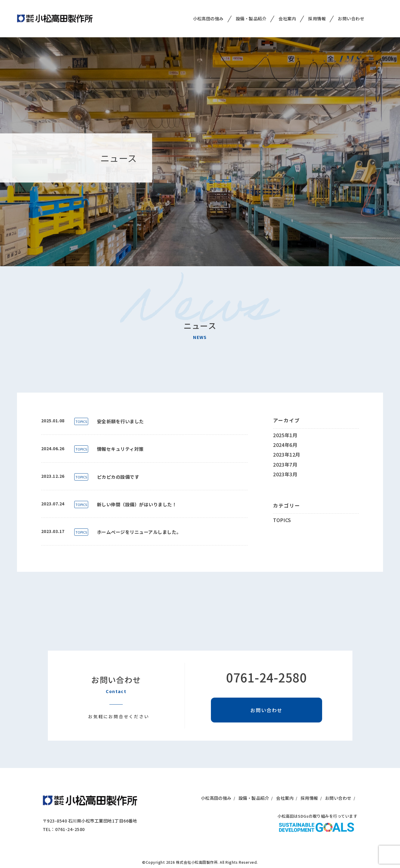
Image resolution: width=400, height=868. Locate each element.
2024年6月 (285, 445)
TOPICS (81, 421)
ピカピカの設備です (118, 477)
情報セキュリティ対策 (120, 449)
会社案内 (287, 13)
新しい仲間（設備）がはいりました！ (137, 504)
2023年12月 (287, 454)
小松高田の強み (208, 13)
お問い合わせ (351, 13)
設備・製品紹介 (251, 13)
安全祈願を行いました (120, 421)
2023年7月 (285, 464)
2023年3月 (285, 474)
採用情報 (317, 13)
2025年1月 (285, 435)
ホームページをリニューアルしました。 (139, 532)
